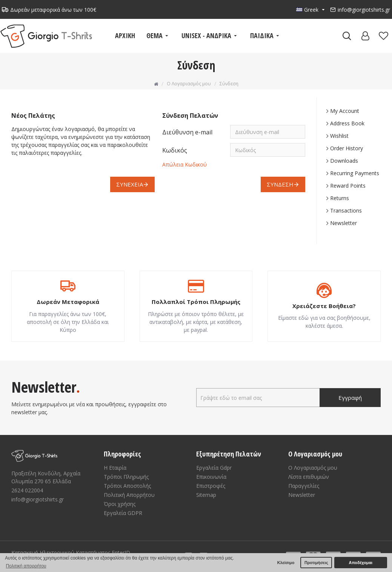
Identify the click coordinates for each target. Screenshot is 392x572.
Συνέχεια (130, 184)
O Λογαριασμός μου (189, 84)
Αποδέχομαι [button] (361, 563)
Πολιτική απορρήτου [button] (26, 566)
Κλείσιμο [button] (286, 563)
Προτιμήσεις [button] (316, 563)
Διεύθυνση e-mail (187, 132)
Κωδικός (175, 150)
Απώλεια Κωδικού (184, 164)
